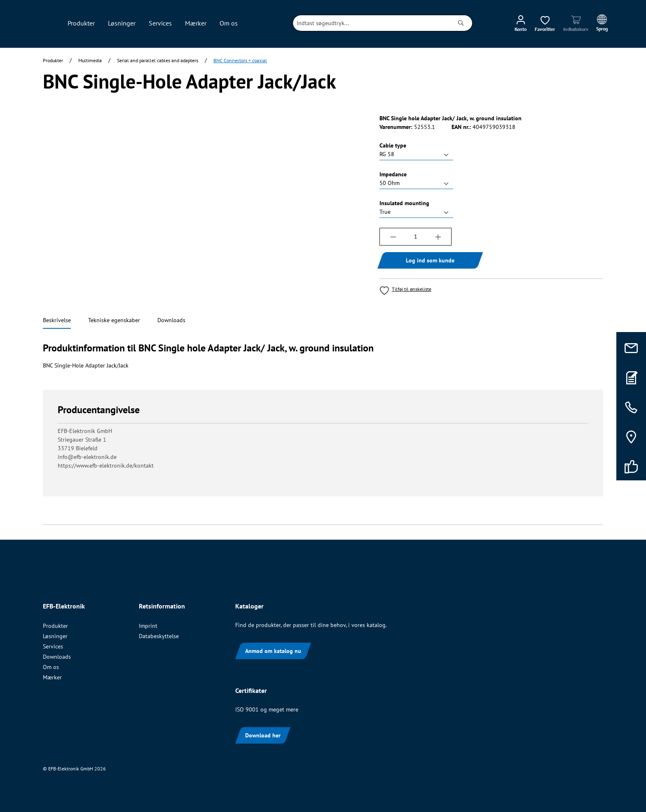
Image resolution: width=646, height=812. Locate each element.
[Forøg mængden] (438, 237)
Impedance (393, 174)
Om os (51, 667)
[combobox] (371, 23)
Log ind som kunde (430, 260)
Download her (263, 735)
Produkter (55, 626)
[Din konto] (521, 23)
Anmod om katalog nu (273, 651)
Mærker (52, 677)
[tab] (57, 321)
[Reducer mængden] (393, 237)
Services (53, 646)
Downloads (57, 657)
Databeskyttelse (159, 636)
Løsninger (55, 636)
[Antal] (415, 237)
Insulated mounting (404, 203)
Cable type (393, 145)
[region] (203, 203)
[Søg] (461, 23)
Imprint (148, 626)
